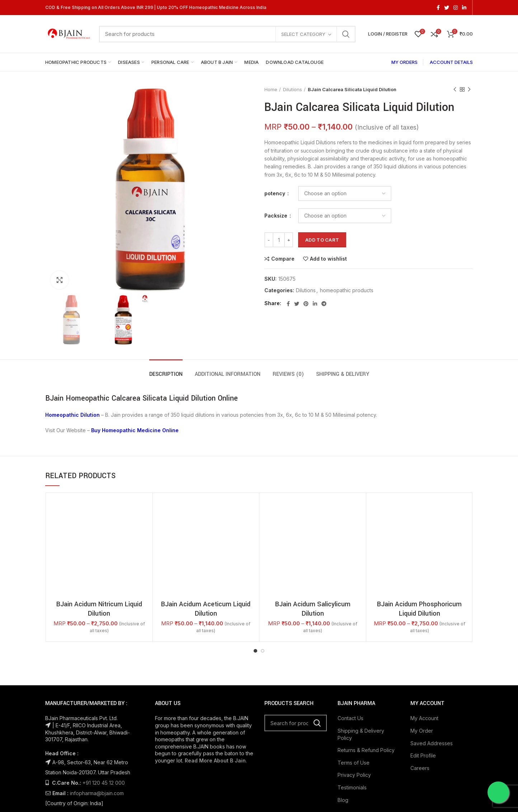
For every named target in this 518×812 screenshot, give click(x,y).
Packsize (277, 216)
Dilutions (293, 89)
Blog (343, 800)
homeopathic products (347, 290)
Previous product (455, 90)
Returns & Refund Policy (366, 750)
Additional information (228, 374)
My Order (422, 731)
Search (346, 34)
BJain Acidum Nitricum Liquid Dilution (99, 609)
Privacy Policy (354, 775)
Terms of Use (354, 763)
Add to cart (322, 240)
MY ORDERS (404, 62)
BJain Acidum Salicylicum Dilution (313, 609)
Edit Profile (423, 755)
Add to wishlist (328, 259)
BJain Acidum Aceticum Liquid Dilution (206, 609)
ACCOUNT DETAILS (451, 62)
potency (276, 193)
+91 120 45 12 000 (104, 783)
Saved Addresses (432, 743)
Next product (469, 90)
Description (166, 374)
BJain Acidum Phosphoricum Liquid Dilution (419, 609)
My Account (424, 718)
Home (271, 89)
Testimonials (352, 787)
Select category (303, 34)
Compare (283, 259)
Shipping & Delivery (343, 374)
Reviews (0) (288, 374)
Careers (420, 768)
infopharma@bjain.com (97, 793)
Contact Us (350, 718)
